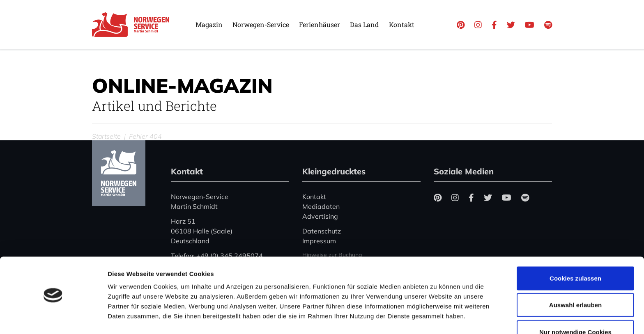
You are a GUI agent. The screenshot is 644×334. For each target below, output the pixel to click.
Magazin (209, 24)
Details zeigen (437, 318)
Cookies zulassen (575, 253)
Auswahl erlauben (575, 280)
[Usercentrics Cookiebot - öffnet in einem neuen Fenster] (53, 318)
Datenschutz (322, 231)
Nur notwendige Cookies (575, 307)
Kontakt (402, 24)
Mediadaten (321, 206)
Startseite (106, 136)
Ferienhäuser (320, 24)
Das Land (365, 24)
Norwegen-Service (261, 24)
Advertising (320, 216)
